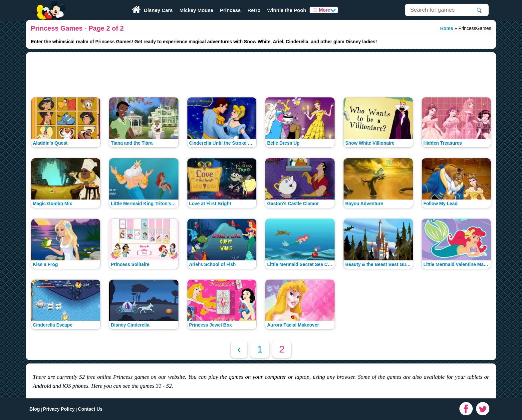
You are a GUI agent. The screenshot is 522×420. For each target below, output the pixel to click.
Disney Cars (158, 10)
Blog (34, 409)
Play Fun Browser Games (48, 5)
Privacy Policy (59, 409)
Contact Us (90, 409)
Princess (231, 10)
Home (447, 28)
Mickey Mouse (196, 10)
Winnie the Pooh (286, 10)
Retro (254, 10)
